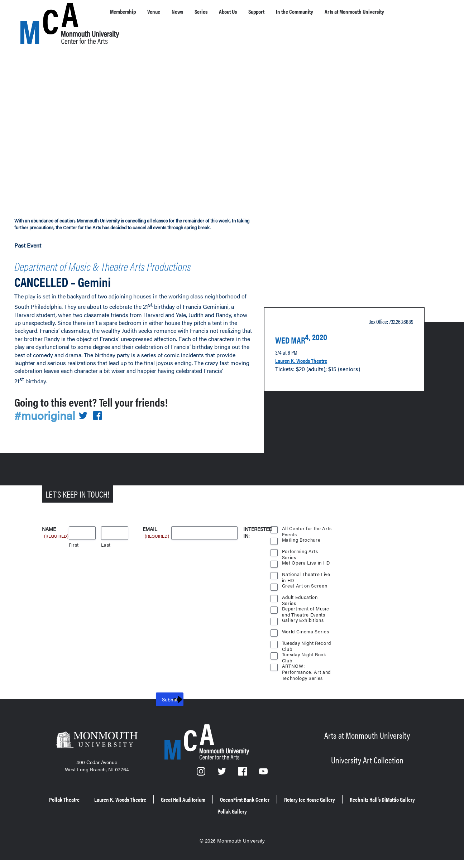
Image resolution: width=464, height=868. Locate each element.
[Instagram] (201, 787)
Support (286, 12)
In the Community (333, 12)
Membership (127, 12)
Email (156, 543)
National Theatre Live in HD (307, 588)
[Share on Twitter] (87, 429)
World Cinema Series (306, 645)
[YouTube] (263, 787)
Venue (164, 12)
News (191, 12)
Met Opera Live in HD (307, 576)
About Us (251, 12)
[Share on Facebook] (102, 429)
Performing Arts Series (300, 565)
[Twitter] (222, 787)
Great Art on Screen (305, 599)
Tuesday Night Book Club (305, 668)
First (74, 558)
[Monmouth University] (97, 755)
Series (219, 12)
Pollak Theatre (72, 811)
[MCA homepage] (49, 13)
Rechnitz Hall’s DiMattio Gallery (206, 821)
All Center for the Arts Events (307, 542)
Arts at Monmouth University (367, 749)
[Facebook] (243, 787)
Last (106, 558)
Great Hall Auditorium (220, 811)
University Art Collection (367, 771)
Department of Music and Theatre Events (306, 623)
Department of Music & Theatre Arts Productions (106, 273)
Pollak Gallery (282, 821)
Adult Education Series (300, 611)
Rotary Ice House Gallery (378, 811)
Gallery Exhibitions (303, 633)
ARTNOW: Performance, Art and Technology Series (306, 680)
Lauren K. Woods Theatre (310, 370)
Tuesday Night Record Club (307, 657)
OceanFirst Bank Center (296, 811)
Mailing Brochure (301, 553)
